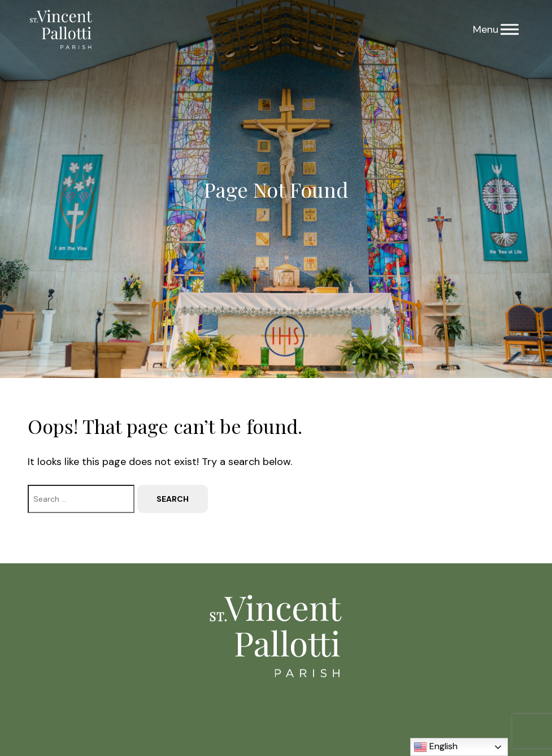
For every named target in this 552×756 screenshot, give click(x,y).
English (436, 747)
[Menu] (510, 30)
